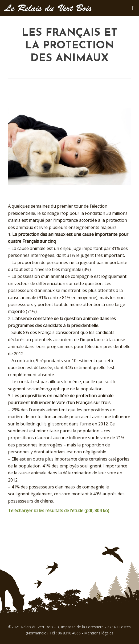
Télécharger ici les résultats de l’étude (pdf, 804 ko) (59, 511)
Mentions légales (99, 633)
